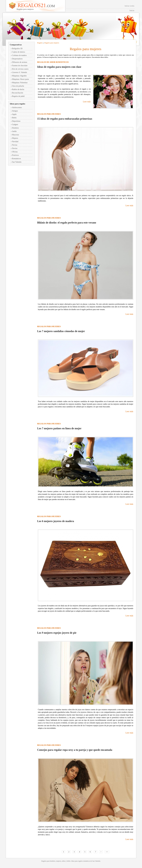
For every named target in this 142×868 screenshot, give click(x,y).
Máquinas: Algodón (19, 76)
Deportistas (16, 121)
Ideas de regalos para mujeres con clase (59, 67)
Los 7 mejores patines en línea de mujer (59, 428)
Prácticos (15, 155)
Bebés (14, 118)
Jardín (14, 131)
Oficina (15, 152)
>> (107, 852)
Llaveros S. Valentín (20, 72)
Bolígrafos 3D (17, 49)
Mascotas (16, 135)
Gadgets (15, 125)
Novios (15, 148)
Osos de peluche (18, 86)
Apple (14, 114)
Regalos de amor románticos (53, 62)
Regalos (40, 43)
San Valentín (17, 162)
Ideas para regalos (17, 104)
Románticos (16, 159)
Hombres (15, 128)
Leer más (87, 102)
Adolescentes (17, 107)
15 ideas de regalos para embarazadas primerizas (65, 119)
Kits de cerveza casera (20, 69)
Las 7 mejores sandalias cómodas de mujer (61, 331)
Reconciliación (18, 93)
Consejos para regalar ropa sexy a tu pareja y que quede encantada (75, 750)
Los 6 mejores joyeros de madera (56, 521)
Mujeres (15, 138)
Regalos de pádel (18, 96)
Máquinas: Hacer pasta (20, 79)
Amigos (15, 111)
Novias (15, 145)
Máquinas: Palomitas (20, 83)
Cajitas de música (19, 52)
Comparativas (16, 45)
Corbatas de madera (19, 55)
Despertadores (17, 59)
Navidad (15, 142)
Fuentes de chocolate (20, 66)
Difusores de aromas (20, 62)
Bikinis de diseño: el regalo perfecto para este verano (67, 223)
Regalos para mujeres (52, 43)
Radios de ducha (18, 89)
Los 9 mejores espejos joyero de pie (57, 633)
